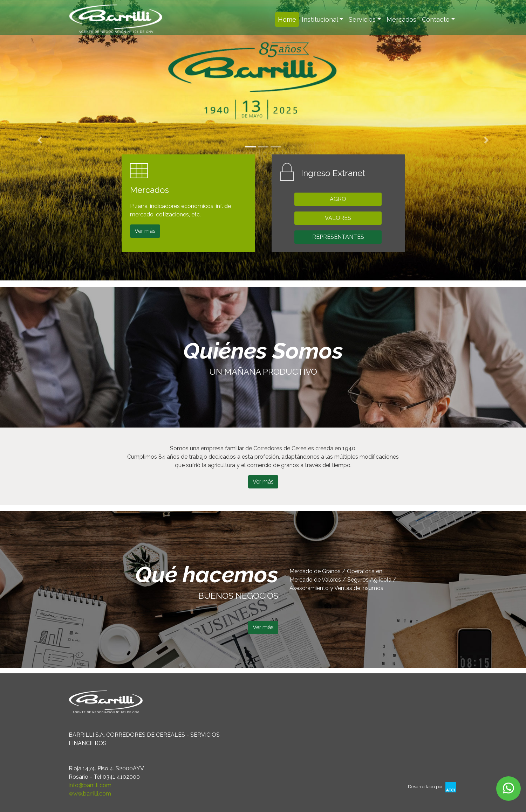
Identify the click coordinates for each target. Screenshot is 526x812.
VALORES (338, 218)
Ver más (145, 231)
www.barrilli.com (90, 794)
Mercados (401, 19)
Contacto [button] (436, 19)
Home (288, 19)
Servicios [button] (362, 19)
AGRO (338, 199)
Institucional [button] (320, 19)
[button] (39, 140)
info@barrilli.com (90, 785)
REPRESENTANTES (338, 237)
